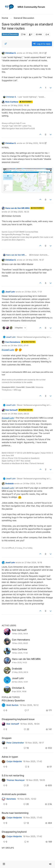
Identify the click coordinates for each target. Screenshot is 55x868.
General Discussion (10, 34)
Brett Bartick (12, 705)
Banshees (11, 799)
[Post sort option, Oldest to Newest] (6, 44)
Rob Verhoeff (11, 410)
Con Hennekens (13, 342)
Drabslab (9, 483)
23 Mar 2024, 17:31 (33, 292)
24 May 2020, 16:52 (35, 143)
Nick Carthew (12, 102)
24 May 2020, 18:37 (35, 260)
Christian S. (11, 53)
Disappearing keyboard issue (18, 719)
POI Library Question (13, 700)
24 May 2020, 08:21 (35, 53)
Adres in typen (10, 757)
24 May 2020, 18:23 (20, 212)
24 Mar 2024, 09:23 (20, 414)
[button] (4, 864)
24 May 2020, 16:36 (20, 105)
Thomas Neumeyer (16, 780)
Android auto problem (14, 794)
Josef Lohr (10, 292)
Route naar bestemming (15, 813)
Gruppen (7, 738)
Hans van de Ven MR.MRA (17, 208)
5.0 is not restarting (13, 775)
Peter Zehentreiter (15, 743)
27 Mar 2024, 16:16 (33, 562)
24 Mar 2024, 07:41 (20, 345)
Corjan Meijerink (14, 761)
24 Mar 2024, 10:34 (32, 483)
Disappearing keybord (14, 832)
